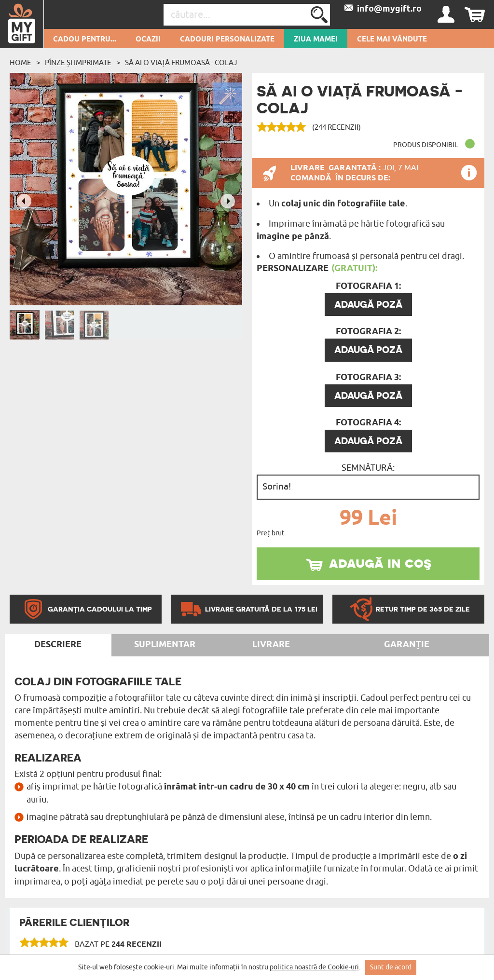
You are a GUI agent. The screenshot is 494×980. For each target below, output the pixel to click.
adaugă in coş (380, 562)
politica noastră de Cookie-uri (314, 967)
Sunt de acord (391, 967)
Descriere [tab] (58, 645)
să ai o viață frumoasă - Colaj (181, 63)
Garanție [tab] (407, 645)
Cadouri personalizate (227, 40)
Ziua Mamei (316, 40)
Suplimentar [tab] (165, 645)
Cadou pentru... (85, 40)
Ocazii (148, 40)
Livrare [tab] (271, 645)
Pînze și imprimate (78, 63)
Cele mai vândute (392, 40)
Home (21, 63)
